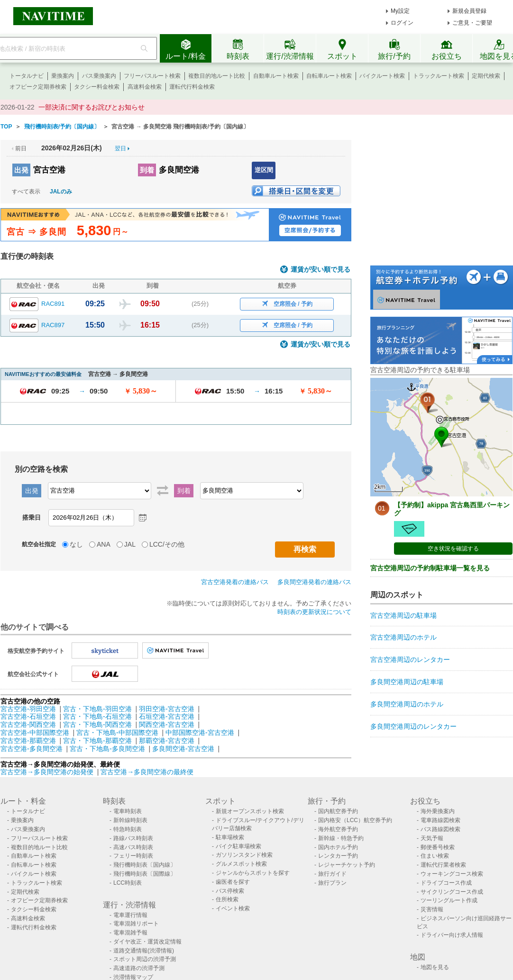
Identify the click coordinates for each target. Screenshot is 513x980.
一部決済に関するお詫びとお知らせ (92, 107)
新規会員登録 (469, 11)
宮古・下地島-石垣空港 (97, 716)
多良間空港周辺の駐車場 (407, 682)
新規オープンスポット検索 (250, 811)
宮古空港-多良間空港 (32, 749)
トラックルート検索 (439, 76)
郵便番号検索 (438, 847)
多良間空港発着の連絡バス (314, 582)
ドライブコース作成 (446, 883)
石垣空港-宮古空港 (167, 716)
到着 (147, 170)
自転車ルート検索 (329, 76)
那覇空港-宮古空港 (167, 741)
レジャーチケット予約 (347, 865)
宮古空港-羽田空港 (28, 709)
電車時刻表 (128, 811)
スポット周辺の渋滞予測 (145, 959)
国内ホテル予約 (338, 847)
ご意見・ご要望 (472, 23)
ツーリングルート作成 (449, 900)
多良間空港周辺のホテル (407, 704)
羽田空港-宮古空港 (167, 709)
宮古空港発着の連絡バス (235, 582)
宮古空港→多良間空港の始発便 (48, 772)
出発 (21, 170)
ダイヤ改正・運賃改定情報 (147, 942)
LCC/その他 (167, 544)
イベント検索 (233, 908)
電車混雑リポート (136, 924)
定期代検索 (486, 76)
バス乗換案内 (99, 76)
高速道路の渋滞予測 (139, 968)
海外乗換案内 (438, 811)
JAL (130, 544)
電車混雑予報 (130, 933)
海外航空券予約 (338, 829)
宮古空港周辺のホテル (403, 637)
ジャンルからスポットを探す (253, 873)
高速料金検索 (145, 87)
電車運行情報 (130, 915)
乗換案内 (63, 76)
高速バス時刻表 (133, 847)
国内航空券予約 (338, 811)
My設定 (400, 11)
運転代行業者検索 (443, 865)
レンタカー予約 (338, 856)
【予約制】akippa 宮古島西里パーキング (452, 509)
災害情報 (432, 909)
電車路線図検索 (440, 820)
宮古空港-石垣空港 (28, 716)
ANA (104, 544)
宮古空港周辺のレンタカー (410, 659)
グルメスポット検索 (241, 864)
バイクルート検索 (382, 76)
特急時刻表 (128, 829)
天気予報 (432, 838)
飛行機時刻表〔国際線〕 (145, 874)
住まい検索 (435, 856)
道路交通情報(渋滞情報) (144, 951)
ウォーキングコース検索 (452, 874)
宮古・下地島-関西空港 (97, 724)
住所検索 (227, 899)
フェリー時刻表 (133, 856)
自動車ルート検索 (276, 76)
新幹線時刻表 (130, 820)
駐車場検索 (230, 837)
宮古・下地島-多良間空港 (107, 749)
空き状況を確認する (453, 549)
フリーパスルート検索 (152, 76)
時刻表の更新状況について (314, 612)
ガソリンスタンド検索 (244, 855)
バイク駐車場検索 (238, 846)
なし (76, 544)
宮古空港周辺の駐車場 (403, 615)
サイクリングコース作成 (452, 892)
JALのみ (61, 192)
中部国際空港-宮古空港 (200, 733)
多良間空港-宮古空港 (183, 749)
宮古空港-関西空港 (28, 724)
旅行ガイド (332, 874)
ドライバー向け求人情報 (452, 935)
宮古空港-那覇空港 (28, 741)
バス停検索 (230, 891)
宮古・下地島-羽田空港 (97, 709)
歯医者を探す (233, 882)
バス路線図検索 (440, 829)
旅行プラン (332, 883)
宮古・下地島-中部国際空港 (117, 733)
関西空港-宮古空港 (167, 724)
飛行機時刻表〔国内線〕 (145, 865)
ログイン (402, 23)
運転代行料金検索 (192, 87)
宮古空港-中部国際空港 (35, 733)
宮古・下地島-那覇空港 (97, 741)
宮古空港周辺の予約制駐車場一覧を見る (430, 568)
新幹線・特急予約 (341, 838)
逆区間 (264, 170)
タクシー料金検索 (97, 87)
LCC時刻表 (128, 883)
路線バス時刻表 (133, 838)
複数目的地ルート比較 (217, 76)
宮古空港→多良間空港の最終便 (147, 772)
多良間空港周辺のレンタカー (413, 726)
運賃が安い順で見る (321, 270)
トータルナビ (27, 76)
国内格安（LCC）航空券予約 (355, 820)
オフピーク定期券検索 (38, 87)
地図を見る (435, 967)
